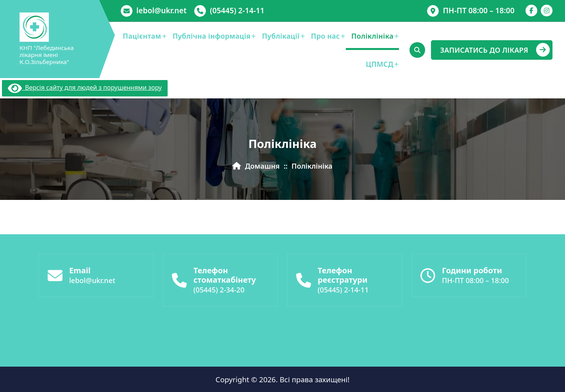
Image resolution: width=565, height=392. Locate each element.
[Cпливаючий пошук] (417, 50)
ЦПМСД (380, 64)
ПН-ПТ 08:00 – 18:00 (478, 10)
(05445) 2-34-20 (219, 293)
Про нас (325, 36)
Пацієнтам (142, 36)
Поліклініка (372, 36)
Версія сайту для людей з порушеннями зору (85, 87)
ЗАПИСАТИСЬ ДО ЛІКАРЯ (495, 50)
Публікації (281, 36)
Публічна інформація (212, 36)
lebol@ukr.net (162, 10)
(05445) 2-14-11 (237, 10)
